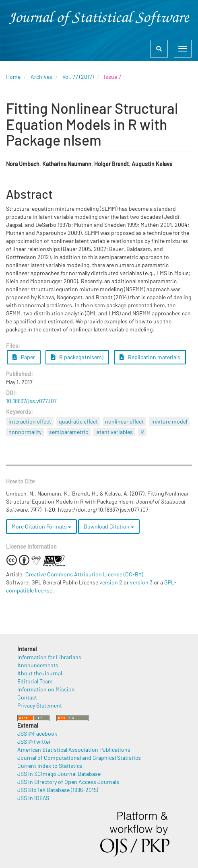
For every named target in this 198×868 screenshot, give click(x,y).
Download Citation (109, 526)
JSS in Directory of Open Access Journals (68, 782)
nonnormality (25, 432)
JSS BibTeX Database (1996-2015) (58, 790)
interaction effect (30, 421)
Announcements (38, 665)
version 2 (111, 582)
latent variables (114, 432)
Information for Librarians (49, 657)
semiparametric (69, 432)
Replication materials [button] (150, 357)
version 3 (141, 582)
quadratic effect (78, 421)
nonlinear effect (124, 421)
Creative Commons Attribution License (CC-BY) (84, 574)
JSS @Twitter (34, 742)
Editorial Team (35, 681)
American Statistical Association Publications (74, 750)
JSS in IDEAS (33, 798)
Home (13, 77)
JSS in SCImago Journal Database (59, 774)
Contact (27, 697)
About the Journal (40, 673)
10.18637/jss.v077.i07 (31, 401)
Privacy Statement (40, 705)
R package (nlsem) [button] (77, 357)
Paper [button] (24, 357)
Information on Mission (46, 689)
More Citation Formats (41, 526)
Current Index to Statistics (50, 766)
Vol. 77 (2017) (78, 77)
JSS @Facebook (37, 733)
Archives (41, 77)
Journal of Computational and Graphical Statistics (79, 758)
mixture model (169, 421)
